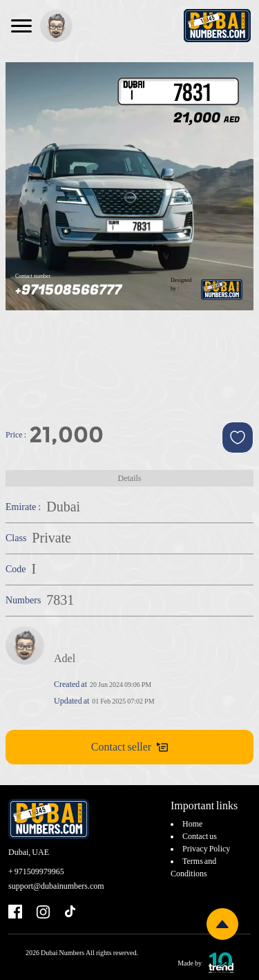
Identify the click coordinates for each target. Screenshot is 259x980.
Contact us (200, 836)
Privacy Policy (206, 849)
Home (192, 824)
